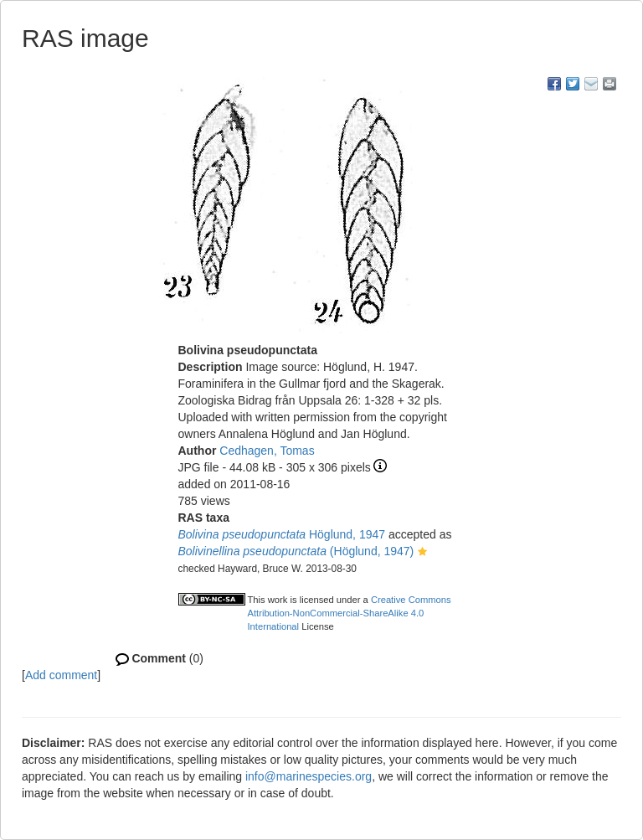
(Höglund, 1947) (296, 551)
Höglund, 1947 (282, 534)
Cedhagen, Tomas (267, 451)
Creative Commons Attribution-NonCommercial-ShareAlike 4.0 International (350, 613)
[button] (422, 553)
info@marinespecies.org (309, 776)
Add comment (61, 675)
